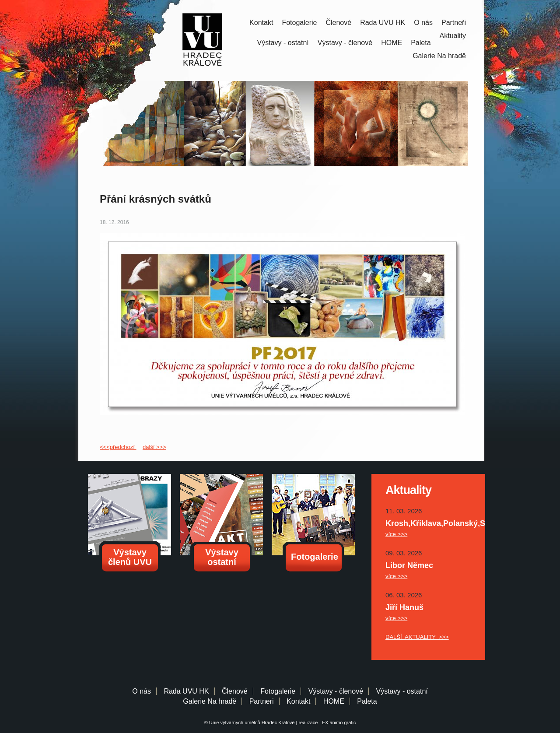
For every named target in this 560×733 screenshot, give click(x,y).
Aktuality (453, 36)
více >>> (396, 534)
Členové (338, 23)
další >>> (154, 447)
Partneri (262, 701)
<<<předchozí (118, 447)
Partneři (454, 23)
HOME (392, 43)
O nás (423, 23)
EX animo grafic (338, 722)
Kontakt (261, 23)
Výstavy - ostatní (283, 43)
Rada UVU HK (383, 23)
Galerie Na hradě (210, 701)
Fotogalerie (299, 23)
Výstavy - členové (345, 43)
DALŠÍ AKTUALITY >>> (417, 637)
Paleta (421, 43)
